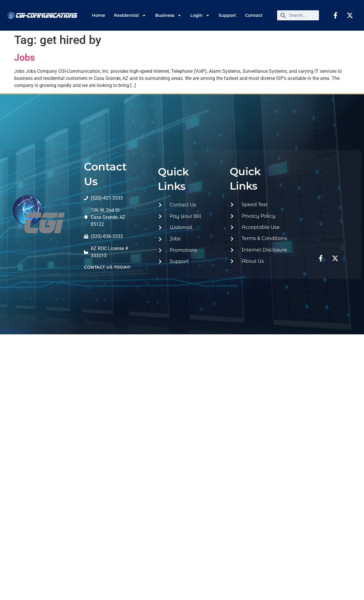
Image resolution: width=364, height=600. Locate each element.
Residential (130, 15)
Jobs (24, 57)
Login (200, 15)
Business (168, 15)
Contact (254, 15)
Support (227, 15)
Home (99, 15)
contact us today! (107, 267)
